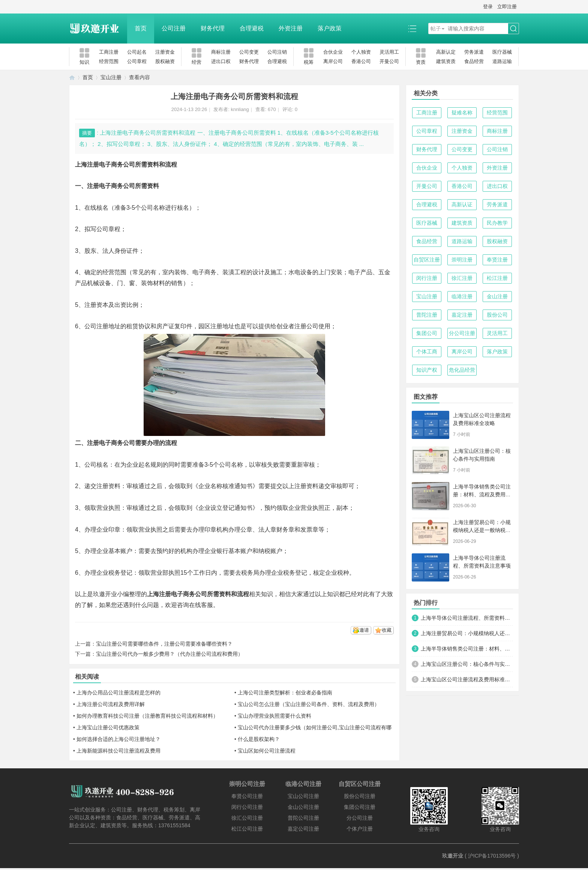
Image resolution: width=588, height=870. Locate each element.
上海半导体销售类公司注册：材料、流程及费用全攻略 (482, 494)
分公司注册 (462, 333)
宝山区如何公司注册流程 (267, 751)
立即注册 (507, 7)
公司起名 (137, 52)
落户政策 (330, 28)
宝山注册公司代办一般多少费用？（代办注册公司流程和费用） (169, 654)
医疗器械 (502, 52)
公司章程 (137, 61)
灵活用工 (389, 52)
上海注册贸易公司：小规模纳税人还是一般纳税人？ (482, 530)
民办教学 (497, 223)
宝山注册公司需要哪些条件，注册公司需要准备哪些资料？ (164, 644)
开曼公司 (389, 61)
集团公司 (427, 333)
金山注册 (497, 296)
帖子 (436, 29)
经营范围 (109, 61)
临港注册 (462, 296)
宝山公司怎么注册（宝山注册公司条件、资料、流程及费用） (309, 704)
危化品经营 (462, 370)
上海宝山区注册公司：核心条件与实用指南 (467, 664)
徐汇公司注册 (247, 818)
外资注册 (291, 28)
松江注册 (497, 278)
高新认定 (446, 52)
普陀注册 (427, 315)
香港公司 (361, 61)
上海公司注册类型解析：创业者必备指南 (285, 693)
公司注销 (277, 52)
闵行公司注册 (247, 807)
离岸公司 (333, 61)
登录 (488, 7)
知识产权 (427, 370)
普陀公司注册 (303, 818)
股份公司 (497, 315)
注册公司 (306, 326)
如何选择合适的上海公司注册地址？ (118, 739)
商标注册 (221, 52)
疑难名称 (462, 113)
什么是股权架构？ (259, 739)
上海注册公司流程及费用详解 (111, 704)
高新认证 (462, 204)
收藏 (387, 630)
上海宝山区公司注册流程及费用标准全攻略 (467, 679)
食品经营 (474, 61)
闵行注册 (427, 278)
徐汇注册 (462, 278)
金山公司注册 (303, 807)
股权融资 (165, 61)
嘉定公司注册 (303, 829)
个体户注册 (360, 829)
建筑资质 (446, 61)
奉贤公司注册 (247, 796)
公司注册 (174, 28)
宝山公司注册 (303, 796)
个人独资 (361, 52)
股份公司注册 (360, 796)
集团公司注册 (360, 807)
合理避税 (252, 28)
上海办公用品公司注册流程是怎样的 (118, 693)
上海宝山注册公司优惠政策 (108, 727)
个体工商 (427, 352)
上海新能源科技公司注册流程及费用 (118, 751)
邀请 (364, 630)
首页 (141, 28)
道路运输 (502, 61)
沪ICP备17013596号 (492, 856)
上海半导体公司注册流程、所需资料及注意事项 (467, 618)
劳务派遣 (474, 52)
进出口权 (221, 61)
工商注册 (109, 52)
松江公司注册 (247, 829)
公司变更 (249, 52)
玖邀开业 (453, 856)
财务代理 (213, 28)
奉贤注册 (497, 260)
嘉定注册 (462, 315)
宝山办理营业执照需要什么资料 (274, 716)
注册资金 (165, 52)
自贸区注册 (427, 260)
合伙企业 (333, 52)
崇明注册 (462, 260)
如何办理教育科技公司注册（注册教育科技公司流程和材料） (147, 716)
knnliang (240, 109)
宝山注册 (111, 77)
